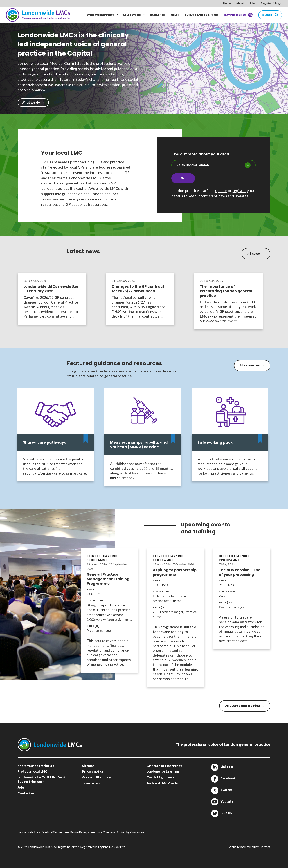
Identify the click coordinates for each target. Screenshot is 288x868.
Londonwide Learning (163, 771)
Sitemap (88, 766)
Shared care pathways (45, 443)
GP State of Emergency (164, 766)
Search (270, 15)
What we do (132, 15)
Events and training (202, 15)
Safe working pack (215, 443)
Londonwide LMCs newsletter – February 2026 (51, 289)
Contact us (26, 793)
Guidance (157, 15)
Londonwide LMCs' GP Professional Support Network (45, 779)
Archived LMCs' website (165, 783)
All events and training (243, 706)
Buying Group (238, 15)
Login (279, 3)
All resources (250, 365)
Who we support (100, 15)
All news (254, 254)
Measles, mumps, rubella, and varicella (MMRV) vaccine (139, 445)
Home (227, 3)
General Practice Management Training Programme (108, 579)
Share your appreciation (36, 766)
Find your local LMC (33, 771)
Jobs (252, 3)
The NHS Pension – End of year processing (240, 573)
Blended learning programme (102, 558)
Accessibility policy (96, 777)
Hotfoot (265, 847)
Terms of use (92, 783)
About (240, 3)
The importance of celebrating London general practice (226, 291)
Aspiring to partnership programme (175, 573)
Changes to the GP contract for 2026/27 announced (138, 289)
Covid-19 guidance (161, 777)
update (221, 190)
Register (266, 3)
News (175, 15)
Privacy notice (93, 771)
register (239, 190)
